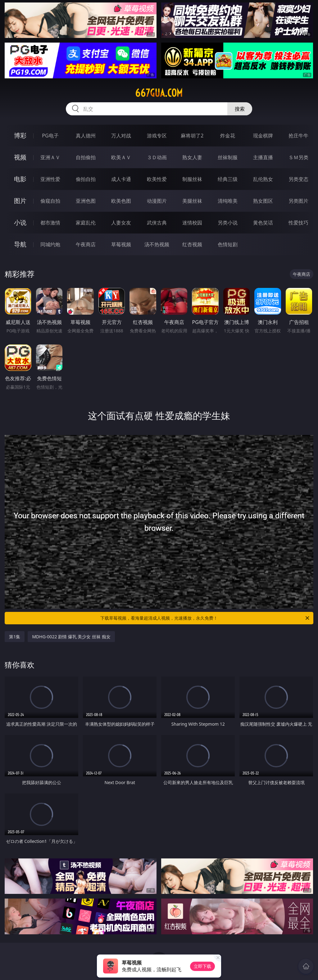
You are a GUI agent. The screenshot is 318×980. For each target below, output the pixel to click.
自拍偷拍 (86, 157)
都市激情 (50, 223)
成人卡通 (121, 179)
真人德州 (86, 136)
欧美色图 (121, 201)
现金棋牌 (263, 136)
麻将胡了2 (192, 136)
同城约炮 (50, 244)
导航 (20, 244)
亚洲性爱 (50, 179)
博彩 (20, 135)
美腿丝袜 (192, 201)
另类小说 (228, 223)
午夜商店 (86, 244)
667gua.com (159, 93)
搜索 (240, 109)
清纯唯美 (228, 201)
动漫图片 (157, 201)
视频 (20, 157)
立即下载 (202, 966)
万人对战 (121, 136)
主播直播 (263, 157)
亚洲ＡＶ (50, 157)
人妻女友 (121, 223)
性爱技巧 (298, 223)
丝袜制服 (228, 157)
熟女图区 (263, 201)
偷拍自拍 (86, 179)
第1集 (15, 637)
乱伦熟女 (263, 179)
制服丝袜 (192, 179)
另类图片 (298, 201)
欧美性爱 (157, 179)
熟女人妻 (192, 157)
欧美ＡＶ (121, 157)
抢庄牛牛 (298, 136)
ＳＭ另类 (298, 157)
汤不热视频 (157, 244)
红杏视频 (192, 244)
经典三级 (228, 179)
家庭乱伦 (86, 223)
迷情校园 (192, 223)
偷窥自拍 (50, 201)
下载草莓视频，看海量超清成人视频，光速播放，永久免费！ (205, 618)
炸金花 (228, 136)
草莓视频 (121, 244)
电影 (20, 179)
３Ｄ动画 (157, 157)
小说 (20, 222)
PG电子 (50, 136)
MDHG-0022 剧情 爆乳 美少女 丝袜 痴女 (71, 637)
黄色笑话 (263, 223)
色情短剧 (228, 244)
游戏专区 (157, 136)
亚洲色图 (86, 201)
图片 (20, 201)
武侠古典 (157, 223)
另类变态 (298, 179)
